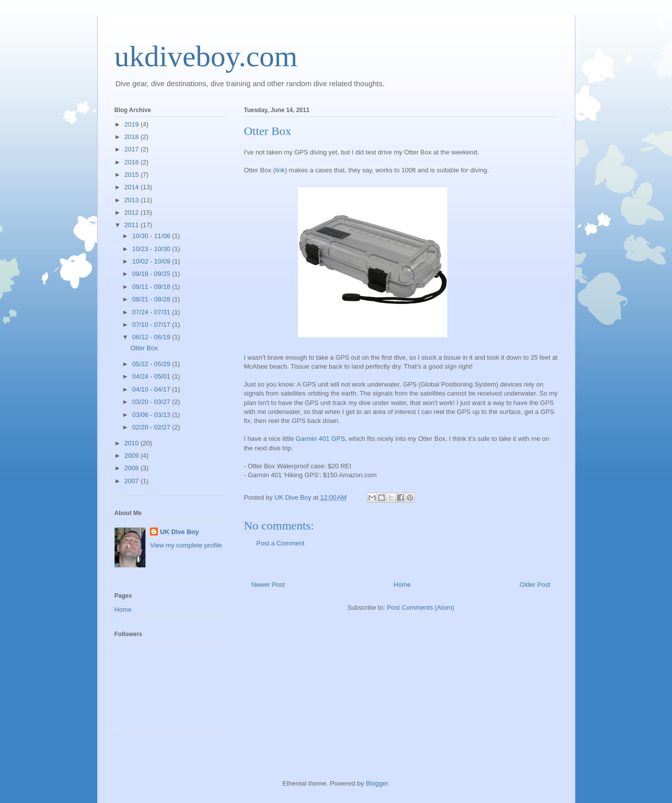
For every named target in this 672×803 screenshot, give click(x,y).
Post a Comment (281, 543)
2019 (133, 124)
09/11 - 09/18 (152, 287)
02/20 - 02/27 (152, 427)
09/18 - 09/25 (152, 274)
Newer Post (268, 585)
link (280, 170)
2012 (133, 212)
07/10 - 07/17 (152, 325)
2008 (133, 468)
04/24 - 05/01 (152, 376)
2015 (133, 175)
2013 (133, 200)
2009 (133, 456)
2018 (133, 137)
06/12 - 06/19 (152, 337)
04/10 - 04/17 (152, 389)
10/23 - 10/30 (152, 249)
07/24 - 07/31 (152, 312)
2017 (133, 149)
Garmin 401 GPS (321, 439)
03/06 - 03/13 (152, 415)
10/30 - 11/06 (152, 236)
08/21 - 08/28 (152, 299)
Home (402, 585)
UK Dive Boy (179, 532)
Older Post (535, 585)
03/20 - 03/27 (152, 402)
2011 (133, 225)
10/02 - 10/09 (152, 261)
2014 (133, 187)
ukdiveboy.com (206, 56)
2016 (133, 162)
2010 (133, 443)
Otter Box (144, 348)
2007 (133, 481)
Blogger (377, 783)
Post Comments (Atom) (421, 607)
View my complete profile (186, 545)
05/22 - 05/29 (152, 364)
